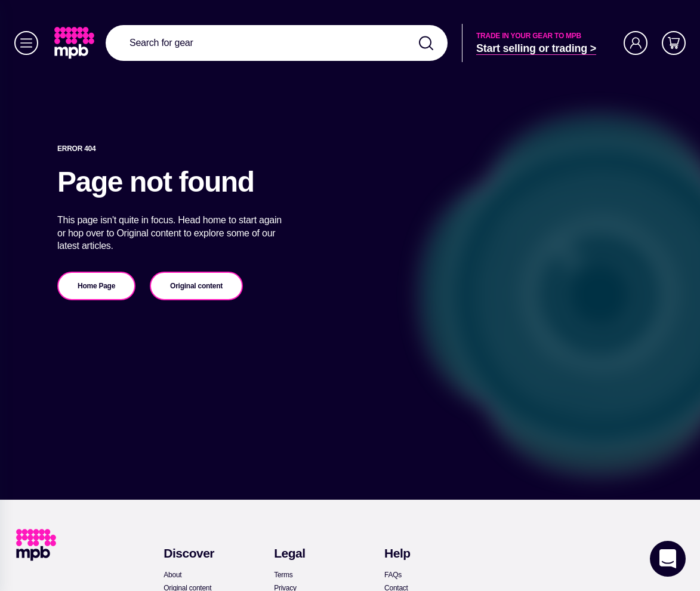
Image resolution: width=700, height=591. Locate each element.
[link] (75, 43)
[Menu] (26, 43)
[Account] (636, 43)
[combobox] (277, 43)
